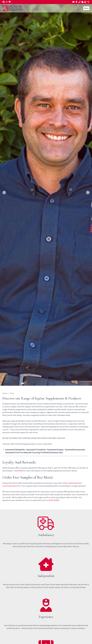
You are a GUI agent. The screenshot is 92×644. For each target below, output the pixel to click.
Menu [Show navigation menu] (86, 8)
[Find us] (76, 2)
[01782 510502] (79, 2)
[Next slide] (88, 192)
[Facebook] (4, 2)
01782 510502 (54, 500)
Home (5, 393)
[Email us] (73, 2)
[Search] (88, 2)
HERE (20, 471)
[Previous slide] (4, 192)
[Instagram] (7, 2)
